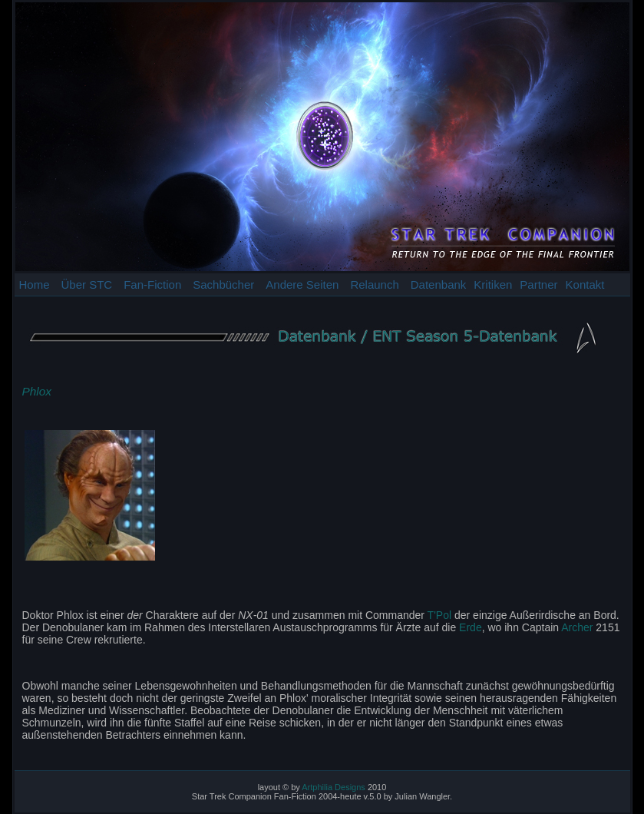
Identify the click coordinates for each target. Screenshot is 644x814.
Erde (471, 627)
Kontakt (585, 285)
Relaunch (374, 285)
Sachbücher (223, 285)
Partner (538, 285)
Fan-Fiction (152, 285)
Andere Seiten (302, 285)
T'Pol (439, 615)
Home (35, 285)
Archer (577, 627)
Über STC (87, 285)
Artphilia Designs (334, 787)
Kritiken (493, 285)
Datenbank (439, 285)
